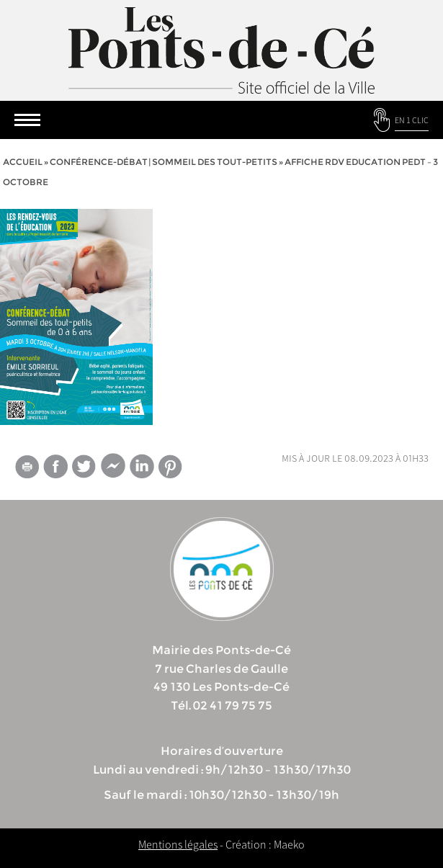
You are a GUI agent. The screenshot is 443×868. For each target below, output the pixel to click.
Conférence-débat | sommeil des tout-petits (164, 162)
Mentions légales (178, 844)
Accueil (23, 162)
